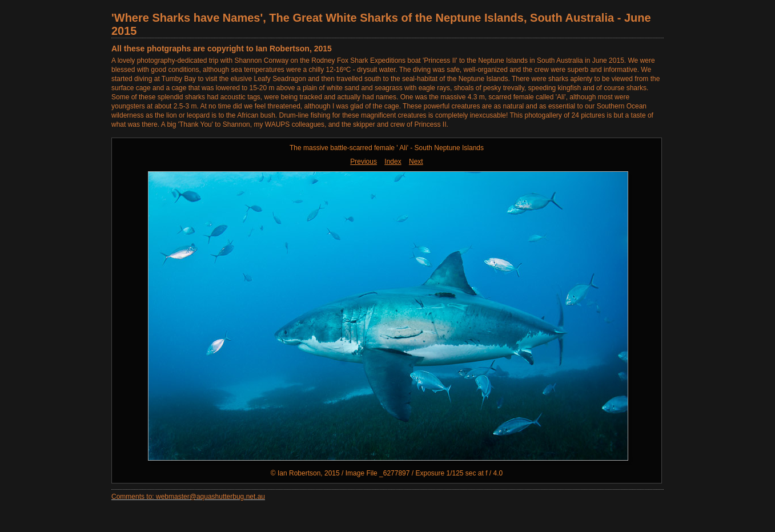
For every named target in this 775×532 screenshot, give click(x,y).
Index (393, 162)
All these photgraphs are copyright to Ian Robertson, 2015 (222, 49)
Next (416, 162)
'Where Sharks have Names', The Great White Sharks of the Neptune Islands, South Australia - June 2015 (381, 24)
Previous (364, 162)
